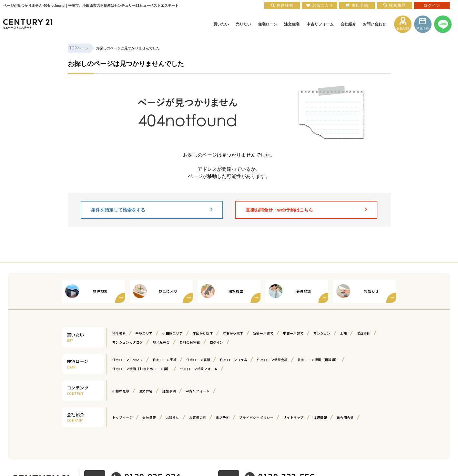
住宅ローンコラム (234, 360)
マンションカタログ (128, 342)
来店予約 (223, 418)
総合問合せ (345, 418)
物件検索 (119, 333)
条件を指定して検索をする (152, 210)
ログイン (217, 342)
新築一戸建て (263, 333)
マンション (322, 333)
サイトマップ (293, 418)
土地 (344, 333)
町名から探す (233, 333)
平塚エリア (144, 333)
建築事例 (169, 391)
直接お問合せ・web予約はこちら (306, 210)
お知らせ (173, 418)
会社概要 (149, 418)
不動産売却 (121, 391)
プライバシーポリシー (256, 418)
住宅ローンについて (128, 360)
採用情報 (320, 418)
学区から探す (203, 333)
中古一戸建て (293, 333)
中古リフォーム (198, 391)
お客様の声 (198, 418)
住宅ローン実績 (165, 360)
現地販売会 (161, 342)
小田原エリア (173, 333)
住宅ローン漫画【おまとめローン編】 (141, 369)
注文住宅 (146, 391)
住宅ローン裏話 (198, 360)
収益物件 (363, 333)
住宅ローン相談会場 (272, 360)
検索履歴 (394, 5)
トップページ (123, 418)
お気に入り (320, 5)
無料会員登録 (190, 342)
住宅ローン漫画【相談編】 (318, 360)
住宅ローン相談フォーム (199, 369)
